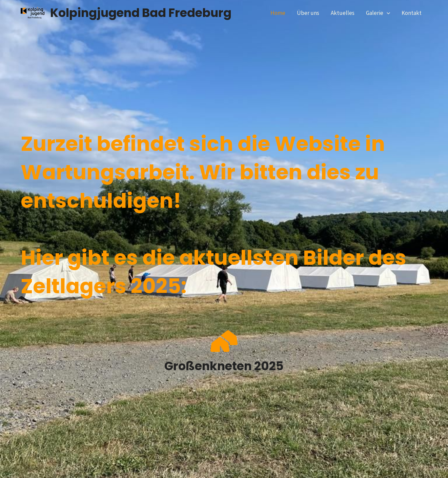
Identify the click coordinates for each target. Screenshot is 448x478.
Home (278, 13)
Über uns (308, 13)
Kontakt (412, 13)
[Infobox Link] (224, 352)
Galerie (378, 13)
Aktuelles (343, 13)
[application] (387, 13)
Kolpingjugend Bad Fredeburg (141, 13)
